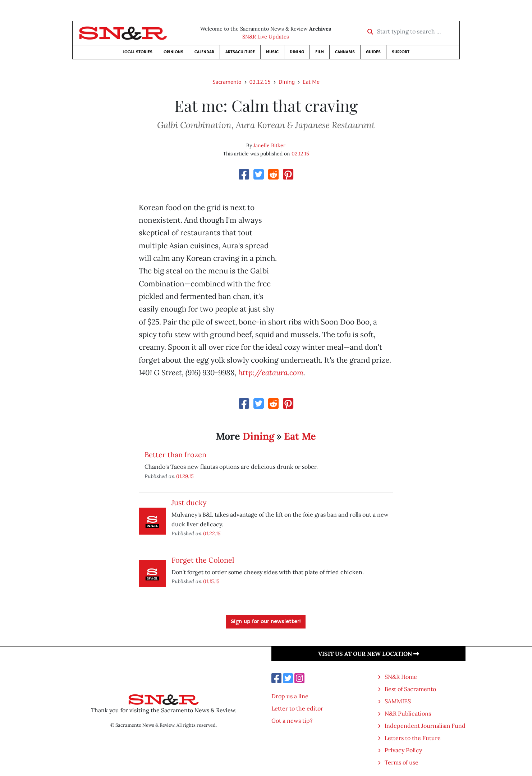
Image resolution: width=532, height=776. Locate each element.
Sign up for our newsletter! (266, 622)
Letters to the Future (413, 738)
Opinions (173, 52)
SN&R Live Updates (266, 37)
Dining (297, 52)
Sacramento (227, 82)
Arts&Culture (240, 52)
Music (272, 52)
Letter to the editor (297, 708)
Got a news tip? (292, 721)
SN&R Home (401, 677)
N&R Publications (408, 713)
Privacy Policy (403, 750)
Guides (373, 52)
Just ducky (189, 502)
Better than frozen (175, 455)
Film (320, 52)
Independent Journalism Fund (425, 726)
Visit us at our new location (369, 654)
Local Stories (137, 52)
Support (401, 52)
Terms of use (402, 762)
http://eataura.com (271, 373)
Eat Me (311, 82)
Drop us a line (290, 696)
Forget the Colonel (203, 560)
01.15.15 (211, 581)
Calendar (204, 52)
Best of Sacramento (410, 689)
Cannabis (345, 52)
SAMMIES (398, 701)
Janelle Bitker (269, 145)
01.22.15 (212, 533)
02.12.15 (260, 82)
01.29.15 (185, 476)
